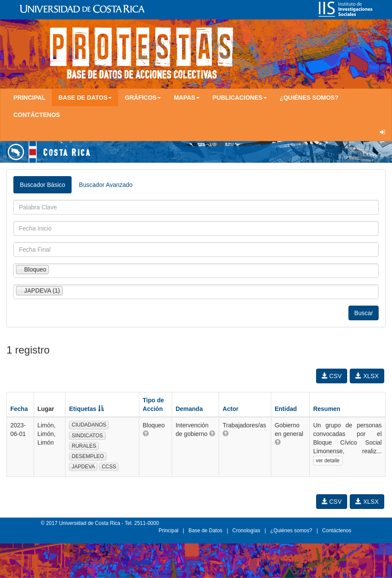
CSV (332, 376)
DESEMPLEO (88, 456)
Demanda (189, 409)
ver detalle (328, 461)
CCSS (109, 467)
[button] (146, 433)
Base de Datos (205, 531)
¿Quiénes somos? (309, 98)
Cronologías (246, 531)
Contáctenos (37, 115)
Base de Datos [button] (85, 98)
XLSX (367, 376)
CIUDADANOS (89, 425)
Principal (29, 98)
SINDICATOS (87, 436)
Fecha (19, 409)
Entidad (286, 409)
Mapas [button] (187, 98)
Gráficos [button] (143, 98)
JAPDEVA (83, 467)
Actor (230, 409)
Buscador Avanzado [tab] (106, 185)
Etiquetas (86, 409)
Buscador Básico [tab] (42, 185)
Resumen (327, 409)
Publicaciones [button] (240, 98)
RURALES (84, 446)
